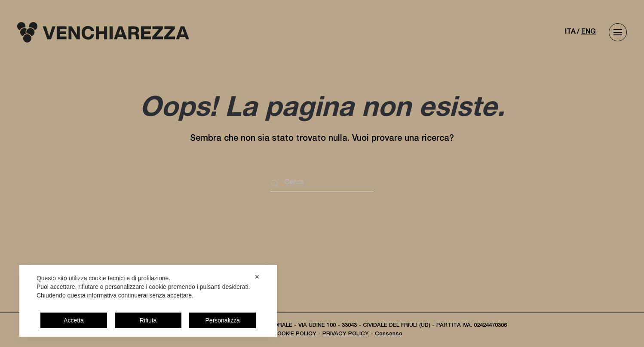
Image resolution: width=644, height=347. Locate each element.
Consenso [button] (389, 334)
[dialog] (148, 301)
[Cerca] (322, 183)
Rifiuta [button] (148, 320)
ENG (589, 32)
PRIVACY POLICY (346, 334)
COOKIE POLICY (295, 334)
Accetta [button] (74, 320)
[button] (618, 32)
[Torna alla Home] (103, 32)
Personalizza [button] (223, 320)
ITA (570, 32)
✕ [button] (257, 277)
